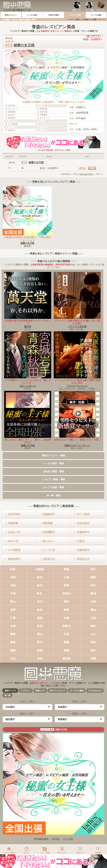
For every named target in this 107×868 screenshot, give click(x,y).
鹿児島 (66, 659)
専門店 (82, 168)
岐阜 (40, 610)
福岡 (13, 650)
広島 (66, 634)
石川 (40, 602)
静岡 (66, 610)
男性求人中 (83, 559)
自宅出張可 (83, 523)
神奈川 (66, 593)
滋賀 (40, 618)
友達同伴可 (83, 532)
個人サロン (49, 541)
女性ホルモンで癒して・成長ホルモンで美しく (77, 441)
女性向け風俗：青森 (53, 472)
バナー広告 (68, 839)
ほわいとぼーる (28, 386)
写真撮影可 (49, 532)
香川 (40, 642)
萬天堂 (28, 327)
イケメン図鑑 (89, 10)
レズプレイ (26, 691)
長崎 (66, 650)
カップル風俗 (96, 15)
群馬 (66, 585)
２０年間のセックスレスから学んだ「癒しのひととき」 (28, 382)
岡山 (40, 634)
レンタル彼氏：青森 (53, 463)
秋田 (40, 577)
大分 (13, 659)
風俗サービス (10, 691)
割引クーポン (77, 10)
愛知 (93, 610)
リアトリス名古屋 (77, 327)
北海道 (40, 569)
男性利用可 (14, 559)
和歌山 (66, 626)
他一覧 (8, 695)
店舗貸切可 (49, 514)
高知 (93, 642)
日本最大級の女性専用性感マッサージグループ (28, 322)
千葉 (13, 593)
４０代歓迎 (14, 550)
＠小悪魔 (5, 19)
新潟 (93, 593)
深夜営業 (48, 523)
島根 (13, 634)
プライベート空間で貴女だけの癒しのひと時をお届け (77, 322)
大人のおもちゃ (95, 691)
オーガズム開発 (77, 691)
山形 (66, 577)
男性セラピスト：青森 (53, 456)
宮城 (13, 577)
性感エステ (40, 691)
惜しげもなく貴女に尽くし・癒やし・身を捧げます (28, 441)
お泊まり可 (14, 532)
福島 (93, 577)
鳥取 (93, 626)
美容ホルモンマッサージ (77, 446)
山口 (93, 634)
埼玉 (93, 585)
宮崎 (40, 659)
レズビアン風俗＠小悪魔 (20, 19)
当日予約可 (14, 514)
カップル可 (49, 550)
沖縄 (93, 659)
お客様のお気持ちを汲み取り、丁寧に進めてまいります (27, 239)
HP (93, 168)
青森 (66, 569)
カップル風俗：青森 (53, 487)
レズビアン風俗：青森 (53, 479)
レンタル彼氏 (32, 15)
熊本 (93, 650)
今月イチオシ (101, 10)
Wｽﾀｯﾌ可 (13, 541)
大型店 (81, 541)
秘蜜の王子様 (28, 446)
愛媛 (66, 642)
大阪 (93, 618)
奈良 (40, 626)
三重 (13, 618)
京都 (66, 618)
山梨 (93, 602)
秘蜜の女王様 (24, 45)
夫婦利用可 (83, 550)
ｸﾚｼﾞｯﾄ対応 (84, 514)
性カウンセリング (58, 691)
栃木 (40, 585)
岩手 (93, 569)
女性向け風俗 (53, 15)
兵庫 (13, 626)
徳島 (13, 642)
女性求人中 (49, 559)
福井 (66, 602)
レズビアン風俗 (75, 15)
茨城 (13, 585)
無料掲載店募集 (86, 174)
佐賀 (40, 650)
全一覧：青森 (53, 495)
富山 (13, 602)
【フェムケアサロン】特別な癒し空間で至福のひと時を (77, 382)
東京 (39, 593)
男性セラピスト (11, 15)
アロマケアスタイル (77, 386)
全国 (13, 569)
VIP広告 (56, 839)
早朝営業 (13, 523)
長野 (13, 610)
